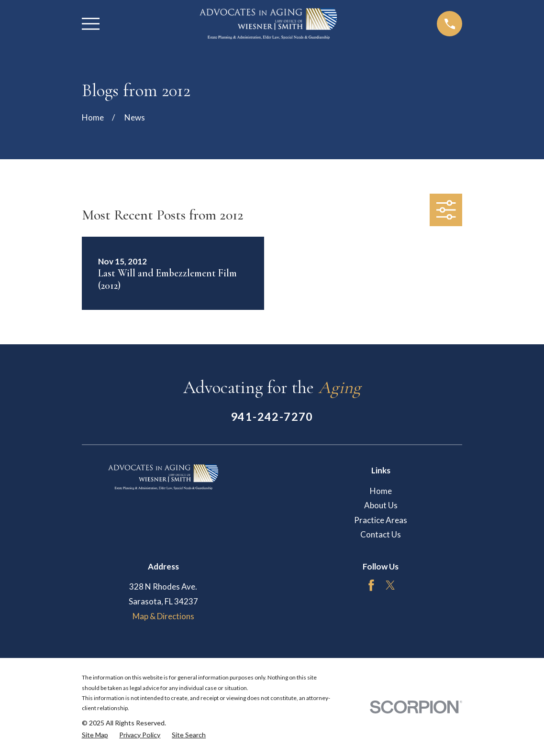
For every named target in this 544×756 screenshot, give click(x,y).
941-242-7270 (272, 416)
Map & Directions (163, 616)
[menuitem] (95, 735)
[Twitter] (390, 585)
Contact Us (381, 534)
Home (381, 491)
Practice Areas (381, 520)
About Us (381, 505)
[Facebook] (371, 585)
